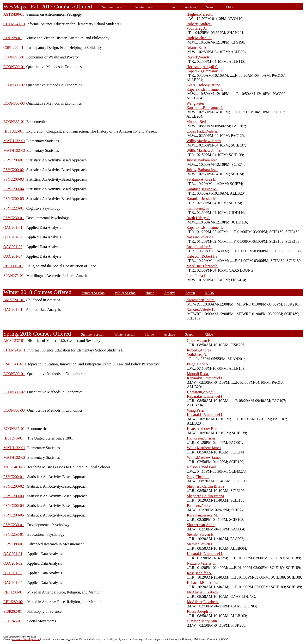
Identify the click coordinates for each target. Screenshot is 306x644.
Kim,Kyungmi (198, 208)
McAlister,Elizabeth (202, 266)
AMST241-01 (14, 300)
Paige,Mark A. (198, 364)
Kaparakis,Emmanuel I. (205, 71)
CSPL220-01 (13, 48)
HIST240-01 (13, 438)
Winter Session (146, 7)
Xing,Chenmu (198, 477)
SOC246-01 (12, 621)
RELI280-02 (13, 602)
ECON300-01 (14, 67)
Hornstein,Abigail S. (202, 67)
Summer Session (114, 7)
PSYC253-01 (14, 534)
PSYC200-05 (14, 199)
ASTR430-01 (14, 14)
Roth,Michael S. (199, 38)
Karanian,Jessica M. (202, 189)
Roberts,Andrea (199, 24)
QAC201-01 (13, 227)
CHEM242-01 (14, 350)
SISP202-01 (13, 611)
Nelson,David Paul (201, 467)
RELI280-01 (13, 592)
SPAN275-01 (14, 276)
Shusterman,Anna (201, 525)
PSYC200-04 (14, 189)
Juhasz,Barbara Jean (202, 160)
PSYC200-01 (14, 160)
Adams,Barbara (199, 48)
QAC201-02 (13, 237)
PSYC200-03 (14, 179)
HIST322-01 (13, 131)
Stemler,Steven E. (201, 534)
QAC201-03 (13, 247)
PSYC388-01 (14, 544)
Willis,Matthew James (203, 141)
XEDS (230, 7)
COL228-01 (13, 38)
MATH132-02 (14, 150)
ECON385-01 (14, 122)
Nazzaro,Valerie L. (201, 237)
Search (211, 7)
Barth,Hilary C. (198, 218)
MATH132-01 (14, 141)
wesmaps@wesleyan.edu (26, 639)
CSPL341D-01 (15, 364)
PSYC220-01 (14, 208)
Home (170, 7)
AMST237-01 (14, 341)
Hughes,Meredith (200, 14)
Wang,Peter (196, 103)
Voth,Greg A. (197, 28)
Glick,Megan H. (199, 341)
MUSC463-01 (14, 467)
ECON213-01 (14, 57)
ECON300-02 (14, 85)
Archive (190, 7)
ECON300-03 (14, 103)
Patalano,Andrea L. (201, 179)
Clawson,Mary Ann (202, 621)
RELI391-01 (13, 266)
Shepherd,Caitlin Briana (205, 486)
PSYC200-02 (14, 170)
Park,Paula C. (197, 276)
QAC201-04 (13, 256)
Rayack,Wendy (199, 57)
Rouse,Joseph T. (199, 611)
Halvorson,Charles (202, 438)
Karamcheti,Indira (201, 300)
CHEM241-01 (14, 24)
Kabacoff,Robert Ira (202, 256)
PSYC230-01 (14, 218)
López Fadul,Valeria (202, 131)
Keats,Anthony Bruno (203, 85)
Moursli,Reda (197, 122)
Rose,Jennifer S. (199, 247)
